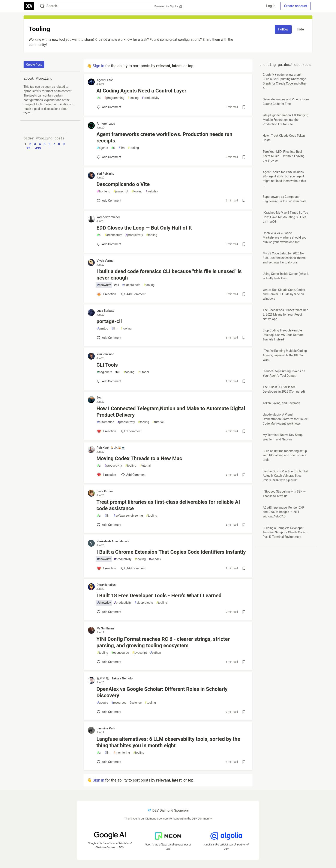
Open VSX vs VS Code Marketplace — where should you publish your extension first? (285, 237)
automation (106, 422)
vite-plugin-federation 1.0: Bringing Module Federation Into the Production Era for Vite (285, 120)
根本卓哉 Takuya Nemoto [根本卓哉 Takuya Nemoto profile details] (115, 678)
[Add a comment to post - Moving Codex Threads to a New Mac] (106, 475)
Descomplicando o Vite (123, 184)
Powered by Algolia (168, 6)
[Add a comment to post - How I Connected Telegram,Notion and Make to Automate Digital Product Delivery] (106, 431)
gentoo (103, 329)
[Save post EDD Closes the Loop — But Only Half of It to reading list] (244, 244)
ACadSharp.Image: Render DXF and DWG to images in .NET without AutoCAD (283, 512)
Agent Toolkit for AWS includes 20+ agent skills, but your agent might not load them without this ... (284, 179)
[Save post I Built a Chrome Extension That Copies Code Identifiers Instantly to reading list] (244, 568)
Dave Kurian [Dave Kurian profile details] (105, 491)
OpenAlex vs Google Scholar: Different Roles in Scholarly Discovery (162, 692)
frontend (104, 191)
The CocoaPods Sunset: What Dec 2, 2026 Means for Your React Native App (285, 314)
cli (116, 285)
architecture (113, 235)
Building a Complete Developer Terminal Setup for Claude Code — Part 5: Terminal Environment (285, 532)
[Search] (42, 6)
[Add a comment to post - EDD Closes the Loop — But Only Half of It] (109, 244)
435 (38, 148)
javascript (121, 191)
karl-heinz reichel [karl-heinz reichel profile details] (108, 217)
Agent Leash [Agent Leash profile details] (105, 80)
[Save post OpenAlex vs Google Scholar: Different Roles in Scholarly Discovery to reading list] (244, 712)
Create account (296, 6)
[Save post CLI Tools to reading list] (244, 381)
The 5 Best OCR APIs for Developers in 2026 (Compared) (284, 389)
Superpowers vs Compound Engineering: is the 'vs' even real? (284, 199)
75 (28, 148)
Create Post (34, 65)
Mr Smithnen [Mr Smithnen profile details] (105, 628)
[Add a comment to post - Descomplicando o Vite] (109, 201)
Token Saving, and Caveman (281, 403)
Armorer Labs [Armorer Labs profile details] (106, 124)
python (155, 653)
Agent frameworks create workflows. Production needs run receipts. (164, 138)
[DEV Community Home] (29, 6)
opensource (120, 653)
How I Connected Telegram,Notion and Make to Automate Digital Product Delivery (171, 412)
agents (103, 148)
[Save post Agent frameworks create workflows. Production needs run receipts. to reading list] (244, 157)
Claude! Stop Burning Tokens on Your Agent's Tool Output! (284, 373)
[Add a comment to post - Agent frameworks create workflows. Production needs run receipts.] (109, 157)
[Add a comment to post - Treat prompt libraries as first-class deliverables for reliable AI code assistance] (109, 525)
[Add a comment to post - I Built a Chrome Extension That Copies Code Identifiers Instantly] (106, 568)
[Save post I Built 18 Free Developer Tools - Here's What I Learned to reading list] (244, 612)
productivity (151, 98)
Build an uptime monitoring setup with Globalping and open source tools (285, 455)
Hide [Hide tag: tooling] (300, 29)
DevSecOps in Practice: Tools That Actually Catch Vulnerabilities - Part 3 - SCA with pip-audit (285, 476)
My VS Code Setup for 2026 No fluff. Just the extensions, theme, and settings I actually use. (284, 258)
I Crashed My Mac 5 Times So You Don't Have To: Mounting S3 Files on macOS (285, 217)
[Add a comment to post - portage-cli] (109, 338)
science (136, 703)
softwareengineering (128, 516)
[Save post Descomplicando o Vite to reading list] (244, 201)
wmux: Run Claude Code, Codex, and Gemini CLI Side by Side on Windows (284, 294)
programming (115, 98)
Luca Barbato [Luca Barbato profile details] (106, 311)
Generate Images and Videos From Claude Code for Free (286, 102)
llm (122, 148)
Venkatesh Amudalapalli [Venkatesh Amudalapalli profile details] (113, 541)
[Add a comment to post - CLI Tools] (109, 381)
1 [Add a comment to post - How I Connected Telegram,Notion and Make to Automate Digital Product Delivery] (131, 431)
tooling (133, 98)
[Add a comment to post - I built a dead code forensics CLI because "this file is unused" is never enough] (106, 294)
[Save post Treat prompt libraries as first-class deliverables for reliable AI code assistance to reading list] (244, 525)
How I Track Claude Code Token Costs (284, 138)
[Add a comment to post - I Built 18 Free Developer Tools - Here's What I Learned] (109, 612)
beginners (105, 372)
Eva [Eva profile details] (99, 398)
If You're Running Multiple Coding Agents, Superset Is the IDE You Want (285, 355)
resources (119, 703)
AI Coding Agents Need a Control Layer (141, 91)
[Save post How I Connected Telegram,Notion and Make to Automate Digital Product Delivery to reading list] (244, 431)
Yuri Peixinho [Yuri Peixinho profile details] (105, 174)
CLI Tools (107, 365)
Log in (271, 6)
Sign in (98, 66)
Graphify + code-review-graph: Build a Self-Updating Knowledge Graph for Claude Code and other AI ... (284, 81)
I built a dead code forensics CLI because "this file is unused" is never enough (169, 275)
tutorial (143, 372)
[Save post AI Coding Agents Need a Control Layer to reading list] (244, 107)
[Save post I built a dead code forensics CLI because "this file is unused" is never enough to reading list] (244, 294)
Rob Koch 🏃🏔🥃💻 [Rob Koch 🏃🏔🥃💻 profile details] (111, 448)
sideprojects (131, 285)
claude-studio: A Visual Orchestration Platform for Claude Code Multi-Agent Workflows (285, 419)
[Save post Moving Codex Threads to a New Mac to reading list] (244, 475)
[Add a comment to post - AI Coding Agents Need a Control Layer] (109, 107)
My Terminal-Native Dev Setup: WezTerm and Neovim (283, 437)
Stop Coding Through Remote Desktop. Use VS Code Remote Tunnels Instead (283, 335)
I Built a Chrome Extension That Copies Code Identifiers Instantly (171, 552)
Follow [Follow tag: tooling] (283, 29)
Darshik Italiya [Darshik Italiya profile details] (106, 585)
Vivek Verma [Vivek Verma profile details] (105, 261)
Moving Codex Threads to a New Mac (139, 458)
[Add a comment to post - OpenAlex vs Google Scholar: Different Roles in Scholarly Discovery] (109, 712)
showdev (104, 285)
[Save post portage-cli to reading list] (244, 338)
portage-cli (109, 321)
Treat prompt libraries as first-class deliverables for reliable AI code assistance (168, 505)
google (103, 703)
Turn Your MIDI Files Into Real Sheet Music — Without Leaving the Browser (284, 156)
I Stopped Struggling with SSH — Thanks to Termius (284, 494)
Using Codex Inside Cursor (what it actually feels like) (286, 276)
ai (99, 98)
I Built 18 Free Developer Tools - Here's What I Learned (159, 596)
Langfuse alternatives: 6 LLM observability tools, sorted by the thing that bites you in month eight (168, 742)
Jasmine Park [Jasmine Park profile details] (106, 728)
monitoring (122, 753)
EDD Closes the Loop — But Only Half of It (144, 228)
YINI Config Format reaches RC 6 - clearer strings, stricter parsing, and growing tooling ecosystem (163, 642)
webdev (152, 191)
